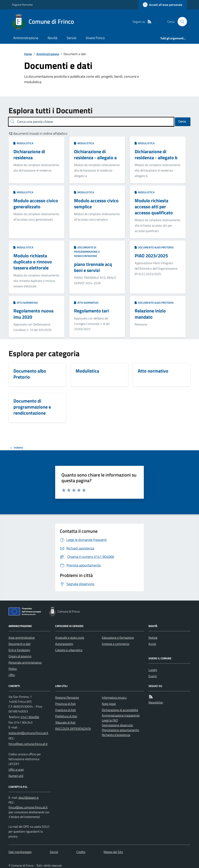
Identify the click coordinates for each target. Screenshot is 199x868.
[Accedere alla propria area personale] (163, 5)
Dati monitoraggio (20, 852)
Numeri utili (16, 776)
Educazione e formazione (118, 638)
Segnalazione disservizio (117, 725)
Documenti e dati (20, 644)
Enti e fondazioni (19, 650)
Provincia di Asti (65, 704)
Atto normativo (26, 303)
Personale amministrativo (25, 662)
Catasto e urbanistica (69, 650)
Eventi (153, 676)
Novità (52, 38)
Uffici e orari (16, 770)
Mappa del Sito (113, 852)
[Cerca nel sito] (181, 22)
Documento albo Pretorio (154, 247)
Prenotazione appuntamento (120, 730)
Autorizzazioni (64, 644)
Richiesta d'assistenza (116, 735)
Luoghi (153, 670)
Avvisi (152, 644)
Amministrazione (26, 38)
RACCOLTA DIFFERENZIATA (73, 729)
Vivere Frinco (95, 38)
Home (28, 54)
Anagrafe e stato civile (70, 638)
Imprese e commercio (116, 644)
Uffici (12, 675)
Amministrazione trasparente (121, 715)
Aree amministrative (22, 638)
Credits (81, 852)
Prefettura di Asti (66, 716)
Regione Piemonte (22, 5)
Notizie (153, 638)
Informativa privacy (114, 697)
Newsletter (156, 702)
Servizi (72, 38)
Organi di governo (20, 656)
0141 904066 (30, 717)
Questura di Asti (65, 710)
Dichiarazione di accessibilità (120, 710)
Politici (13, 669)
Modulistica (23, 143)
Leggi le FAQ (110, 720)
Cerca (182, 121)
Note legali (109, 704)
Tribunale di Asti (65, 722)
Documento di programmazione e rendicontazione (87, 252)
